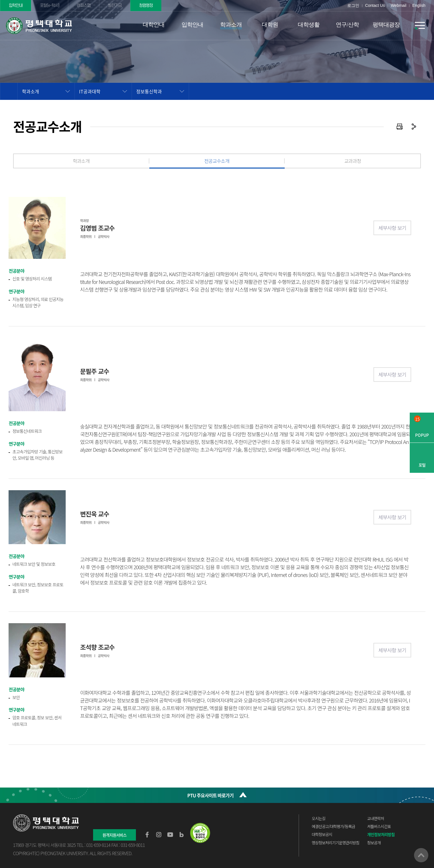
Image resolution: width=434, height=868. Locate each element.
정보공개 (374, 843)
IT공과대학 (90, 91)
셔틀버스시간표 (379, 826)
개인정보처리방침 (381, 834)
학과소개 (31, 91)
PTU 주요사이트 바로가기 (210, 795)
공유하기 (414, 127)
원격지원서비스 (114, 835)
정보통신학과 (149, 91)
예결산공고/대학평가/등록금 (333, 826)
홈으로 (9, 91)
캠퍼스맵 (84, 6)
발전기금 (115, 6)
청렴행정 (146, 6)
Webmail (399, 5)
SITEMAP (420, 26)
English (419, 5)
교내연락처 (376, 818)
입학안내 (16, 6)
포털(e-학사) (50, 6)
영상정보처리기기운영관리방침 (335, 843)
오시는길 (319, 818)
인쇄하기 (399, 127)
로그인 (353, 5)
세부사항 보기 (392, 228)
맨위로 (421, 855)
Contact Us (375, 5)
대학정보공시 (322, 834)
